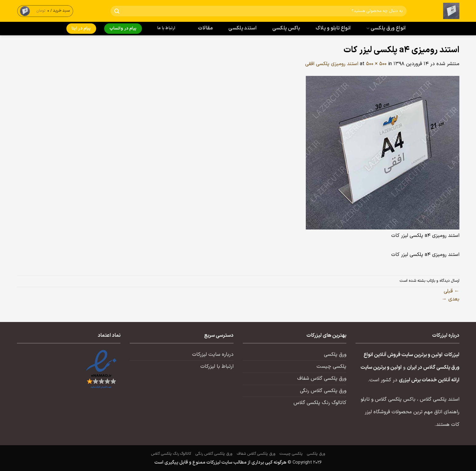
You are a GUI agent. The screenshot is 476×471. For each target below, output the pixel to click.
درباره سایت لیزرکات (213, 355)
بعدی (450, 299)
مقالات (205, 28)
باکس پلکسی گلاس (395, 399)
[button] (45, 11)
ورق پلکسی (335, 355)
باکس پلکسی (286, 28)
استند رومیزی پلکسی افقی (332, 64)
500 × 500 (376, 64)
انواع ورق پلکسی (386, 28)
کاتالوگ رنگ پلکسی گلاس (320, 403)
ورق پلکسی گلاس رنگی (323, 391)
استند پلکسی (242, 28)
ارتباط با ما (166, 28)
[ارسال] (117, 11)
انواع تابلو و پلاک (333, 28)
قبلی (451, 291)
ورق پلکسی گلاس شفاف (322, 379)
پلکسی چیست (331, 367)
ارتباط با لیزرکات (217, 367)
